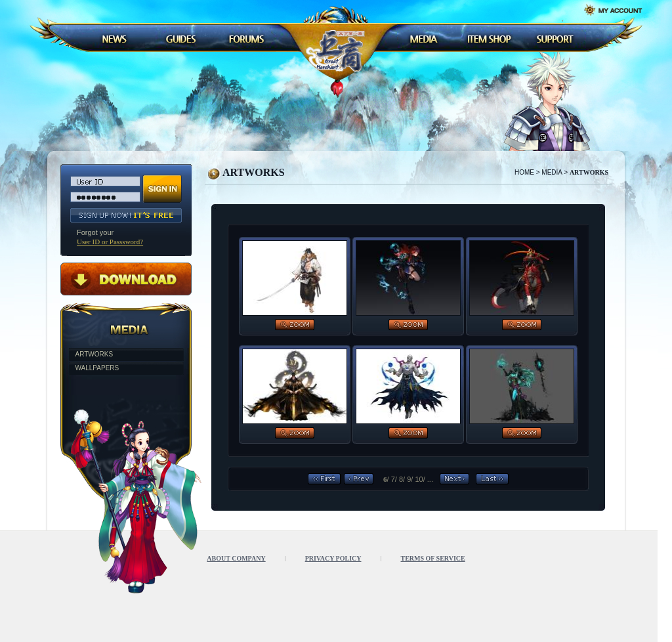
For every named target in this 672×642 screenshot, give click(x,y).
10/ (420, 479)
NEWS (115, 39)
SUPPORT (555, 39)
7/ (394, 479)
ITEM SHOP (489, 39)
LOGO (338, 51)
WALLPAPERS (97, 368)
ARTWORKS (94, 354)
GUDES (180, 39)
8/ (402, 479)
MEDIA (423, 39)
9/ (410, 479)
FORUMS (246, 39)
